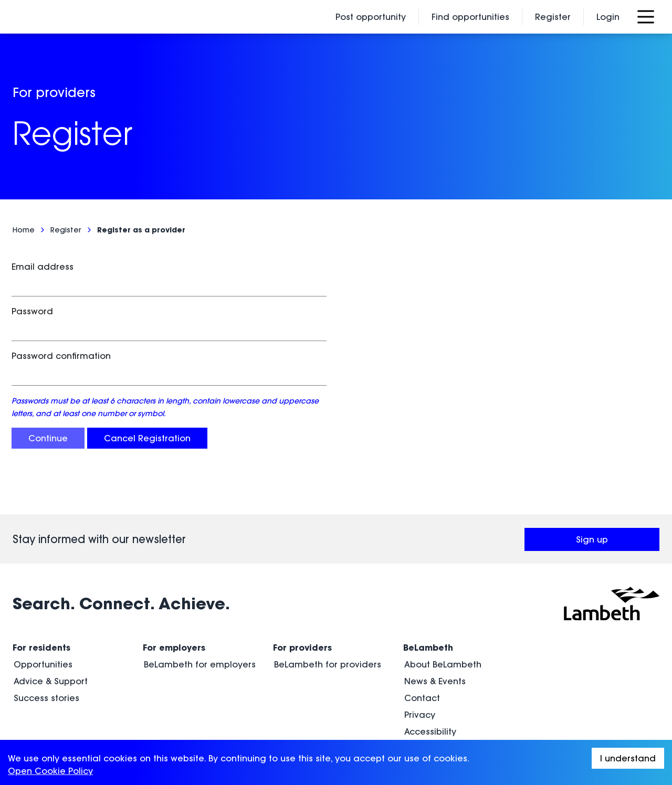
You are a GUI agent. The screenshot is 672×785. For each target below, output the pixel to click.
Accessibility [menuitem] (430, 687)
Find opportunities (470, 17)
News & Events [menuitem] (435, 637)
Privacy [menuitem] (420, 670)
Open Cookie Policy (50, 771)
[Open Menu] (646, 17)
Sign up (617, 498)
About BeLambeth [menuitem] (443, 620)
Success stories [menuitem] (46, 653)
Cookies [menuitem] (422, 704)
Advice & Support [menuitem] (51, 637)
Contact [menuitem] (422, 653)
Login (608, 17)
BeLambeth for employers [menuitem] (200, 620)
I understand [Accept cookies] (628, 758)
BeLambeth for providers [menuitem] (328, 620)
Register (553, 17)
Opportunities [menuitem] (43, 620)
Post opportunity (371, 17)
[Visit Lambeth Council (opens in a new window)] (612, 559)
